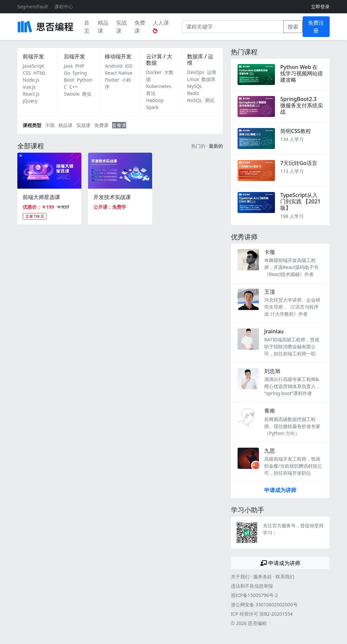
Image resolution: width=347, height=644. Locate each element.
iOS (128, 66)
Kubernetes (159, 86)
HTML (40, 73)
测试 (210, 100)
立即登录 (320, 6)
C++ (74, 87)
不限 (50, 125)
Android (113, 66)
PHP (80, 66)
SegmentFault (33, 6)
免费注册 (316, 27)
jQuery (30, 101)
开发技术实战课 (112, 197)
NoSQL (195, 100)
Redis (193, 93)
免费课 (140, 27)
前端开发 (33, 56)
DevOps (196, 72)
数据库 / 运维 (200, 59)
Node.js (31, 80)
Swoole (72, 94)
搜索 (293, 27)
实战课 (121, 27)
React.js (31, 94)
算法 (151, 93)
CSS (27, 73)
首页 (87, 27)
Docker (154, 72)
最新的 (216, 146)
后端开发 (74, 56)
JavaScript (33, 66)
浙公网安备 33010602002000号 (264, 604)
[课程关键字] (233, 27)
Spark (152, 107)
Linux (193, 79)
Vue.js (29, 87)
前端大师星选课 (41, 197)
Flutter (112, 80)
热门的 (198, 146)
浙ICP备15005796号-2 (254, 595)
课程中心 (64, 6)
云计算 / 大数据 (159, 59)
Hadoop (155, 100)
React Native (118, 73)
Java (68, 66)
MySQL (195, 86)
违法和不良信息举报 (252, 586)
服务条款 (263, 576)
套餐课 (119, 125)
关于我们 (240, 576)
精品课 (103, 27)
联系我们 (285, 576)
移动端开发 (118, 56)
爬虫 (87, 94)
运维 (212, 72)
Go (67, 73)
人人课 (161, 26)
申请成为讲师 (280, 490)
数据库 (209, 79)
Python (84, 80)
